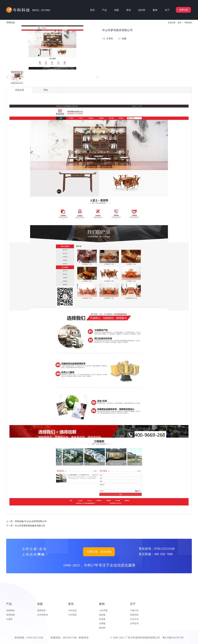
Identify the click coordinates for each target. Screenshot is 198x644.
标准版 (102, 619)
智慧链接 (11, 615)
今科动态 (72, 610)
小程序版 (103, 610)
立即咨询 (134, 623)
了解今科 (134, 610)
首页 (179, 23)
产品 (9, 604)
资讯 (71, 604)
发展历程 (134, 615)
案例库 (102, 628)
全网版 (102, 623)
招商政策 (41, 610)
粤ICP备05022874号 (173, 638)
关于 (133, 604)
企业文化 (134, 619)
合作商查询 (43, 615)
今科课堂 (72, 615)
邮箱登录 (84, 638)
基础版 (102, 615)
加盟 (40, 604)
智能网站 (11, 610)
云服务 (9, 619)
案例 (102, 604)
